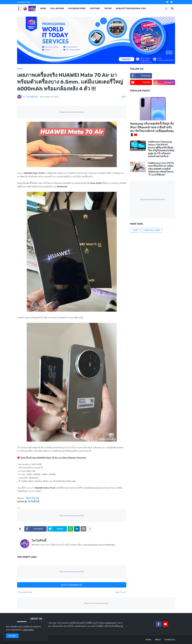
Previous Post (25, 592)
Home (20, 69)
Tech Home (32, 498)
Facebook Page (24, 2)
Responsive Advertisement (72, 112)
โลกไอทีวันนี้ (39, 541)
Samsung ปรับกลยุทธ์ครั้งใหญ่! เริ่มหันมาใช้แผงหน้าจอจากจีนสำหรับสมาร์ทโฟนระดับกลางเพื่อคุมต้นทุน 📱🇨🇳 (152, 129)
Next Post (120, 592)
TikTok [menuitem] (108, 8)
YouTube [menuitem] (95, 8)
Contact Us (170, 640)
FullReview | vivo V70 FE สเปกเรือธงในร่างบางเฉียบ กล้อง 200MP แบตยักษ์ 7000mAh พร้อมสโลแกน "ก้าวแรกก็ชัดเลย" (161, 169)
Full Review (152, 230)
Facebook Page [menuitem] (77, 8)
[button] (166, 9)
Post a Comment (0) (72, 585)
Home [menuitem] (43, 8)
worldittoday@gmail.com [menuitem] (131, 8)
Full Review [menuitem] (57, 8)
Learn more (28, 630)
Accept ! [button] (12, 636)
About (158, 640)
